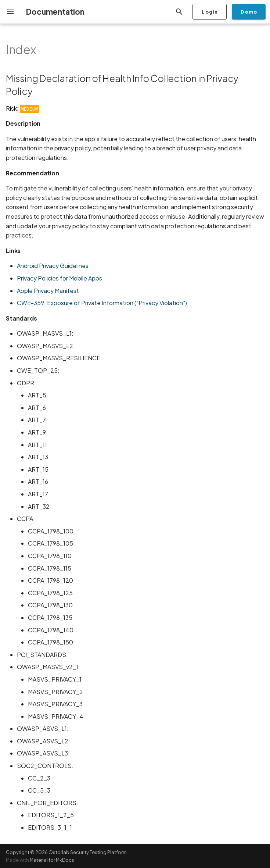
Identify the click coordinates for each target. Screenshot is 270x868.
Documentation (55, 12)
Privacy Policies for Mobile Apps (60, 278)
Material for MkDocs (52, 860)
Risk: (22, 108)
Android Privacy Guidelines (53, 266)
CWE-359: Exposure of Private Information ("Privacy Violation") (102, 303)
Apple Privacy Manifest (48, 291)
